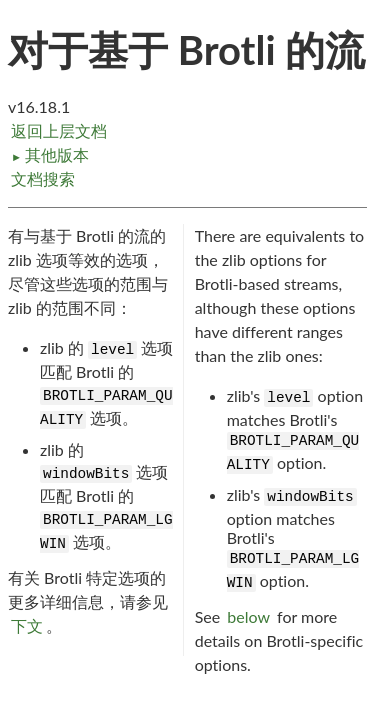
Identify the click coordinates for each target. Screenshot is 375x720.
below (248, 616)
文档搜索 (43, 178)
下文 (27, 625)
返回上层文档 (59, 130)
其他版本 (50, 154)
